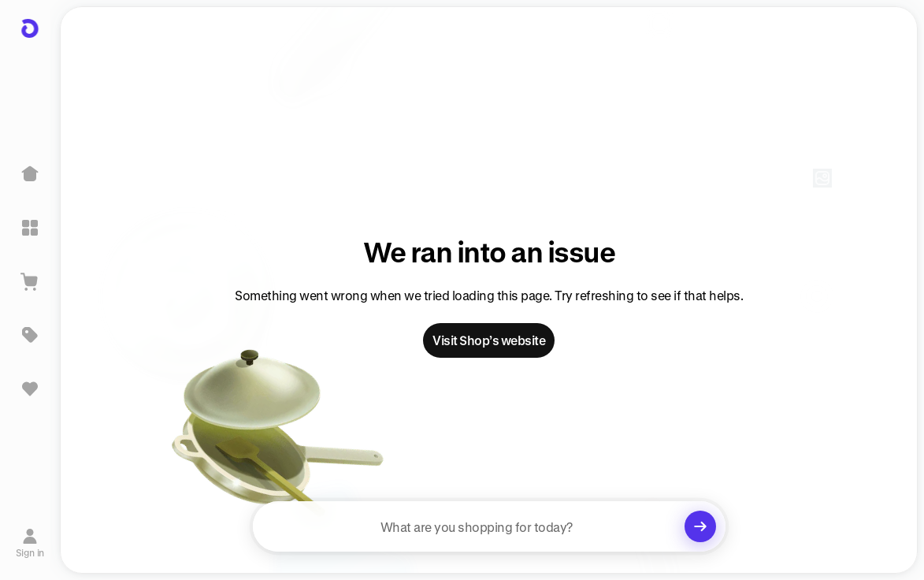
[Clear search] (700, 526)
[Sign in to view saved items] (30, 389)
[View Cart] (30, 281)
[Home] (30, 174)
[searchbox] (489, 526)
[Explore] (30, 228)
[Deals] (30, 335)
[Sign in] (30, 543)
